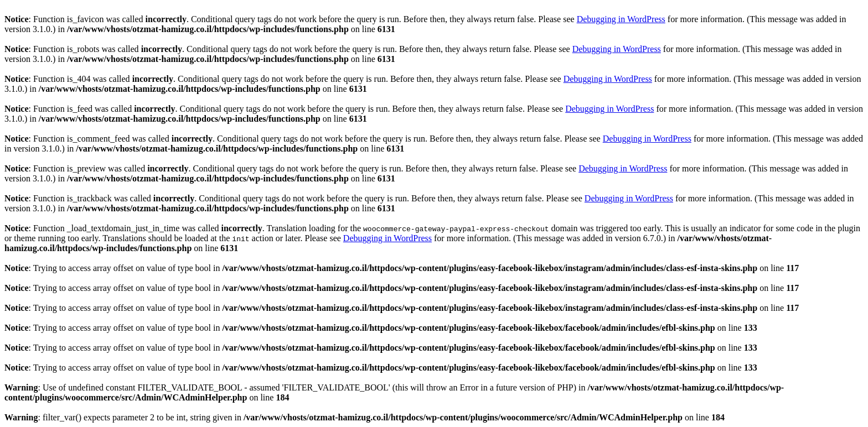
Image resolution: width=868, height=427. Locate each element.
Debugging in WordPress (621, 19)
